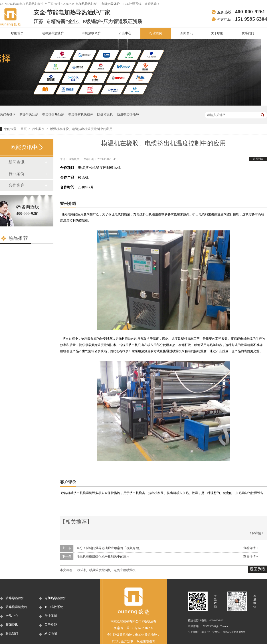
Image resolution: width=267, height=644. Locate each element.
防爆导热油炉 (29, 115)
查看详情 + (251, 548)
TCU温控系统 (54, 607)
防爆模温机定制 (16, 607)
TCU (115, 641)
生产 (124, 641)
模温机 (82, 570)
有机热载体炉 (110, 4)
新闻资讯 (186, 33)
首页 (24, 129)
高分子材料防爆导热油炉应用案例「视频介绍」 (109, 548)
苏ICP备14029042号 (140, 628)
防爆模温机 (105, 115)
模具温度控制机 (100, 570)
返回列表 (258, 159)
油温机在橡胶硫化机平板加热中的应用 (103, 557)
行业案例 (156, 33)
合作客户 (16, 185)
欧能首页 (17, 33)
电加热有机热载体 (81, 115)
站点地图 (51, 634)
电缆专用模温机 (125, 570)
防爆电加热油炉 (128, 115)
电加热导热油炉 (86, 4)
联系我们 (248, 33)
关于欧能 (217, 33)
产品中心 (125, 33)
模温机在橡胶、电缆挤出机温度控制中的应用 (81, 129)
